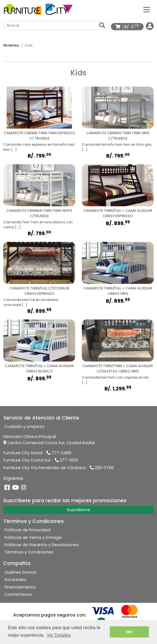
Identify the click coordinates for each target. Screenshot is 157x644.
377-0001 (66, 460)
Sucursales (15, 580)
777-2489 (59, 453)
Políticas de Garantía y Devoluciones (42, 545)
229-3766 (102, 468)
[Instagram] (24, 488)
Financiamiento (20, 587)
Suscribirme (78, 510)
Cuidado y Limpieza (24, 427)
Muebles (11, 45)
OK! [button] (129, 632)
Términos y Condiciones (29, 552)
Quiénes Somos (20, 572)
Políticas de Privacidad (27, 530)
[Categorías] (147, 9)
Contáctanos (18, 594)
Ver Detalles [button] (59, 635)
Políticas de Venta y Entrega (33, 538)
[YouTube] (15, 488)
